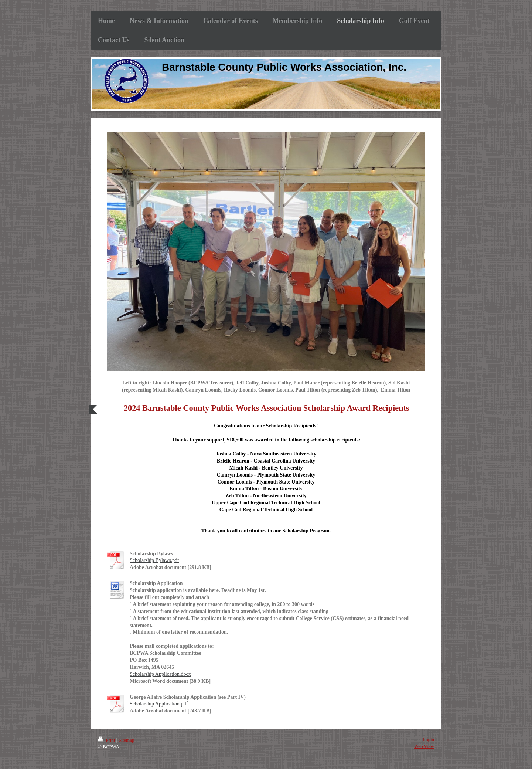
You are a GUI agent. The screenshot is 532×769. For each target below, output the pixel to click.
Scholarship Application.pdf (159, 704)
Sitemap (127, 740)
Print (107, 740)
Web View (424, 746)
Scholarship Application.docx (160, 674)
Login (428, 740)
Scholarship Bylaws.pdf (154, 560)
